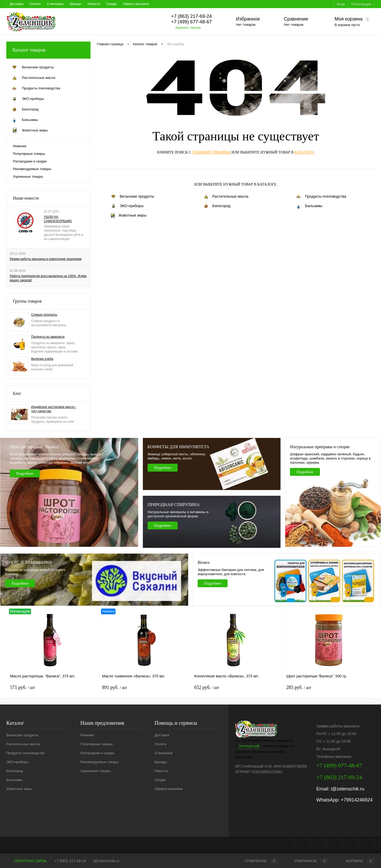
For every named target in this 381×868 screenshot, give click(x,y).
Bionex (204, 562)
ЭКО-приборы (127, 206)
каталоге (304, 152)
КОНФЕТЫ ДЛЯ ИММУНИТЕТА (178, 447)
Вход (341, 4)
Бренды (76, 4)
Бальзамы (309, 206)
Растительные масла (226, 197)
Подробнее (25, 474)
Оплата (35, 4)
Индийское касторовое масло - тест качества (54, 409)
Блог (17, 393)
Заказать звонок (188, 27)
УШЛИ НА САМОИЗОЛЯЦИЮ (58, 219)
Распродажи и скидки (30, 161)
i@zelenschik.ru (347, 789)
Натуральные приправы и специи (320, 447)
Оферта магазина (136, 4)
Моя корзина (352, 19)
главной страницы (211, 152)
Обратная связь (27, 861)
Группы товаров (27, 301)
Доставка (17, 4)
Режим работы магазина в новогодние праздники (46, 259)
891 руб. (115, 687)
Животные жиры (128, 216)
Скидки (112, 4)
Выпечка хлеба (42, 359)
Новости (94, 4)
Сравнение (296, 19)
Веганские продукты (132, 197)
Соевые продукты (44, 315)
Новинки (20, 146)
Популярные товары (29, 154)
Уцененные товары (28, 177)
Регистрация (361, 4)
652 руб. (207, 687)
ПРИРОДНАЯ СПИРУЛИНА (174, 505)
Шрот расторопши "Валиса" (35, 447)
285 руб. (299, 687)
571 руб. (22, 687)
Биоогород (217, 206)
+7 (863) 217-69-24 (70, 861)
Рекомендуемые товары (32, 169)
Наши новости (26, 198)
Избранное (248, 19)
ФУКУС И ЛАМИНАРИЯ (28, 562)
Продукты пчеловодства (321, 197)
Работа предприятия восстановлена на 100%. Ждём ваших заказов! (48, 278)
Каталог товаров (48, 50)
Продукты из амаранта (48, 337)
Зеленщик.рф (249, 746)
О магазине (55, 4)
